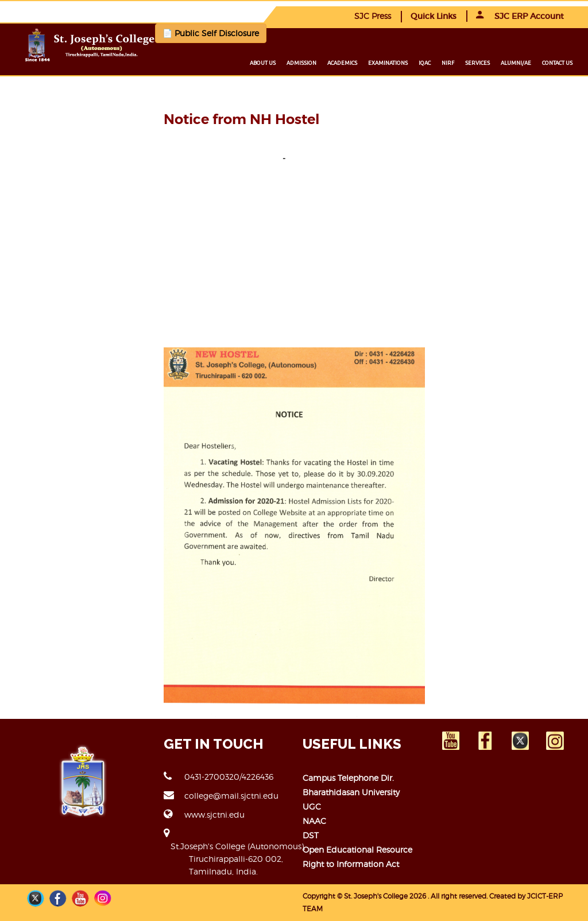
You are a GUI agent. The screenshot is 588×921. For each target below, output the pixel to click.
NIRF (448, 63)
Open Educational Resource (357, 850)
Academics (342, 63)
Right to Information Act (351, 864)
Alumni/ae (516, 63)
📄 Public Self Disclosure (211, 33)
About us (263, 63)
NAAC (314, 821)
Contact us (557, 63)
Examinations (388, 63)
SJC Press (373, 16)
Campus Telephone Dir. (348, 778)
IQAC (425, 63)
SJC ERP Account (520, 16)
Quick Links (434, 16)
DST (311, 835)
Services (477, 63)
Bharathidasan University (351, 792)
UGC (312, 806)
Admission (301, 63)
